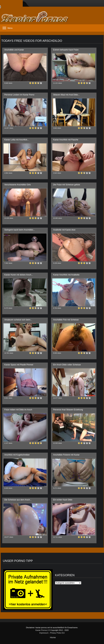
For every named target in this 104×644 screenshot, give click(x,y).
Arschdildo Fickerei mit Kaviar (66, 455)
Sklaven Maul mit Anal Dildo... (66, 95)
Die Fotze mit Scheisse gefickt (67, 185)
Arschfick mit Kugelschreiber (17, 455)
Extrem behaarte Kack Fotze (66, 50)
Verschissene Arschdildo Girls (18, 185)
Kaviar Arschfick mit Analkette (66, 275)
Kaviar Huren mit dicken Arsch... (19, 275)
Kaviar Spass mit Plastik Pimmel (19, 365)
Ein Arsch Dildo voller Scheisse (67, 365)
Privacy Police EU (57, 633)
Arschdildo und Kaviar (14, 50)
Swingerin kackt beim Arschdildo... (20, 230)
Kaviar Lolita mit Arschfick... (17, 140)
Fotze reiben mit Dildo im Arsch (18, 410)
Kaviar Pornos (41, 630)
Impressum (44, 633)
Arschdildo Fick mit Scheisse (66, 320)
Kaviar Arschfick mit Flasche (66, 140)
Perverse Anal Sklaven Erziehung (68, 410)
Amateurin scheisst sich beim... (18, 320)
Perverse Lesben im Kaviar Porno (19, 95)
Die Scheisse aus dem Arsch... (18, 500)
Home (53, 637)
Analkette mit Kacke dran (64, 230)
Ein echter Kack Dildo (63, 500)
